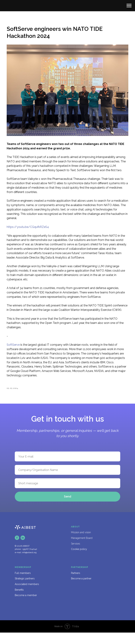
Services (75, 555)
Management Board (82, 549)
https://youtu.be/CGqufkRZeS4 (32, 227)
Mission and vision (81, 544)
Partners (76, 584)
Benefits (19, 601)
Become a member (26, 607)
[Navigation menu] (129, 6)
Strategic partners (25, 590)
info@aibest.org (29, 564)
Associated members (27, 596)
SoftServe (18, 354)
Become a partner (81, 590)
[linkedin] (23, 549)
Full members (23, 584)
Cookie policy (79, 561)
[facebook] (17, 549)
